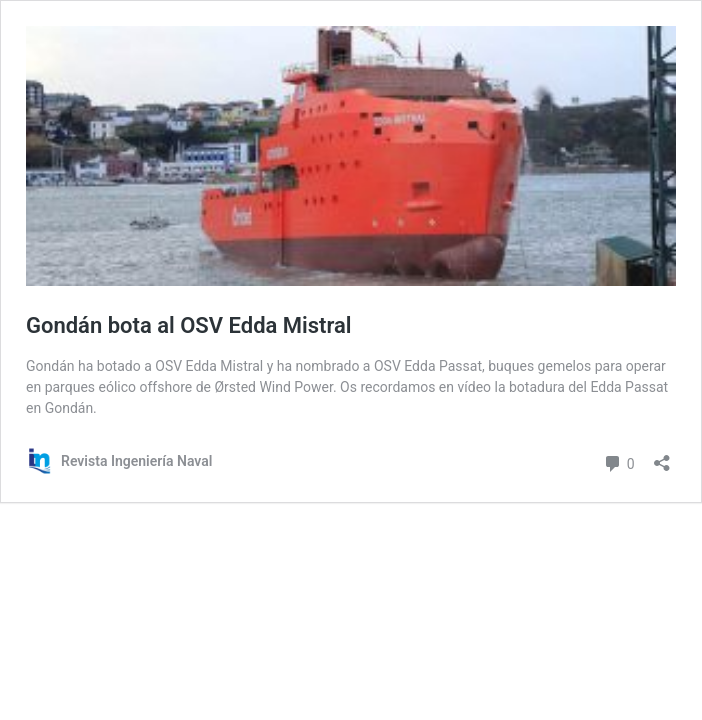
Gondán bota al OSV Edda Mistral (189, 325)
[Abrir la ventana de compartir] (662, 456)
